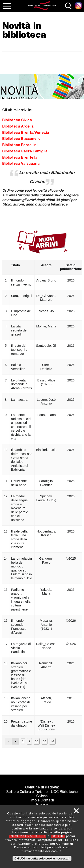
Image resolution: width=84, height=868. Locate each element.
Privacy (42, 805)
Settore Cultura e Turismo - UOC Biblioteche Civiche (42, 794)
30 (44, 741)
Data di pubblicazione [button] (71, 267)
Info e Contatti (42, 801)
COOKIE (58, 837)
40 (52, 741)
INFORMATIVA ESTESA (28, 837)
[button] (9, 741)
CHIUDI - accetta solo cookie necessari (42, 858)
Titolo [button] (15, 265)
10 (37, 741)
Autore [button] (46, 265)
